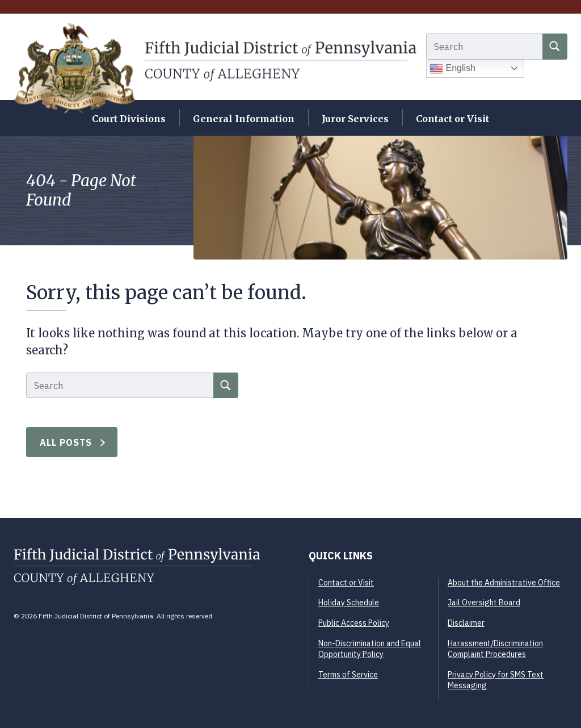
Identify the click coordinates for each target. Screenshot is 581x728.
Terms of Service (348, 675)
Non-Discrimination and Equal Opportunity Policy (370, 649)
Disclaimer (466, 623)
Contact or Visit (452, 119)
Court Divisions (129, 119)
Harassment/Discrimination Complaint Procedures (495, 649)
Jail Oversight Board (484, 603)
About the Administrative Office (504, 583)
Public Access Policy (354, 623)
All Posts (66, 442)
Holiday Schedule (349, 603)
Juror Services (355, 119)
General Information (244, 119)
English (452, 69)
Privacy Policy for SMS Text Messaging (496, 680)
